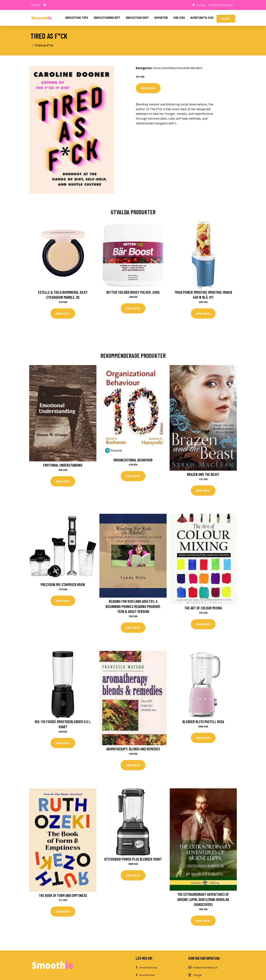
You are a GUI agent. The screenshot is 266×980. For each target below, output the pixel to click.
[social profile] (45, 5)
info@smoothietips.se (220, 5)
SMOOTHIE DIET (137, 18)
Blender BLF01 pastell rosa (203, 722)
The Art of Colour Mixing (203, 608)
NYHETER (161, 18)
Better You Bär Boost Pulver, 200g (133, 292)
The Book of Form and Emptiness (63, 896)
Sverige (198, 5)
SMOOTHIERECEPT (107, 18)
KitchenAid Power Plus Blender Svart (133, 860)
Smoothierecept (148, 969)
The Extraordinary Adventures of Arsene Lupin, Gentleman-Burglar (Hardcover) (203, 900)
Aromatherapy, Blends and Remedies (133, 750)
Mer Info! (148, 88)
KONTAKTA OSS (202, 18)
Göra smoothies (165, 68)
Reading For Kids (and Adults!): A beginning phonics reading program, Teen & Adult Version (133, 607)
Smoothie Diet (147, 976)
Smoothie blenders (190, 68)
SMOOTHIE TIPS (77, 18)
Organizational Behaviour (133, 460)
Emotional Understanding (63, 465)
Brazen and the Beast (203, 474)
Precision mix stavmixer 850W (63, 585)
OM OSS (179, 18)
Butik (226, 19)
